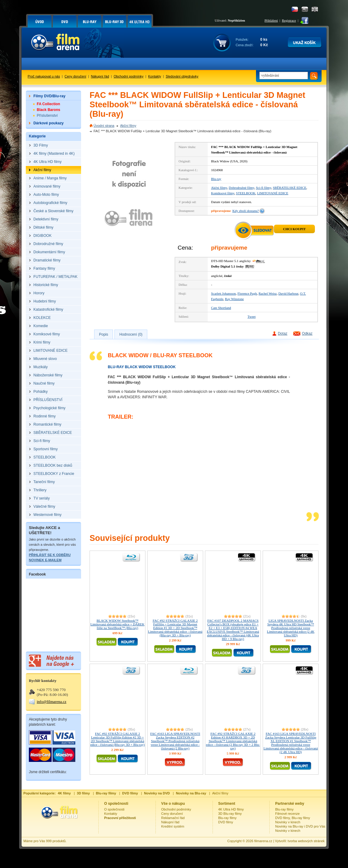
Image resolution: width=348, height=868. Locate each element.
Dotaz (283, 334)
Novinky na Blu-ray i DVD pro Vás (300, 826)
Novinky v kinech (288, 822)
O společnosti (114, 809)
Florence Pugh (247, 293)
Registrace (289, 20)
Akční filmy (128, 126)
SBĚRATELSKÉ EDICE (289, 188)
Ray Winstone (234, 299)
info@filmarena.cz (52, 702)
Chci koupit (294, 229)
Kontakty (155, 76)
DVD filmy (226, 822)
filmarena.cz (263, 841)
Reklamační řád (173, 818)
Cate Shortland (221, 308)
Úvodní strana (104, 126)
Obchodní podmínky (128, 76)
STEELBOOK (246, 193)
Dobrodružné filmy (241, 188)
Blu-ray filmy (228, 818)
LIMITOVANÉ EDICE (273, 193)
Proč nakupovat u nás (44, 76)
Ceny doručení (76, 76)
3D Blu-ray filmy (230, 814)
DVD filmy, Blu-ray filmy (293, 818)
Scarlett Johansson (223, 293)
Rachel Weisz (268, 293)
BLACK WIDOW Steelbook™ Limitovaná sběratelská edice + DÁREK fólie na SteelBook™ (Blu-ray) (118, 624)
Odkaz (307, 334)
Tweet (252, 316)
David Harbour (288, 293)
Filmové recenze (287, 814)
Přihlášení (271, 20)
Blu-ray (216, 179)
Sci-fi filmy (264, 188)
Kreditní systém (173, 826)
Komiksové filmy (223, 193)
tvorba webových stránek (306, 841)
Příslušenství (47, 116)
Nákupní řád (100, 76)
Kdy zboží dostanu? (246, 211)
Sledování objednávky (182, 76)
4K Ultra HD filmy (231, 809)
